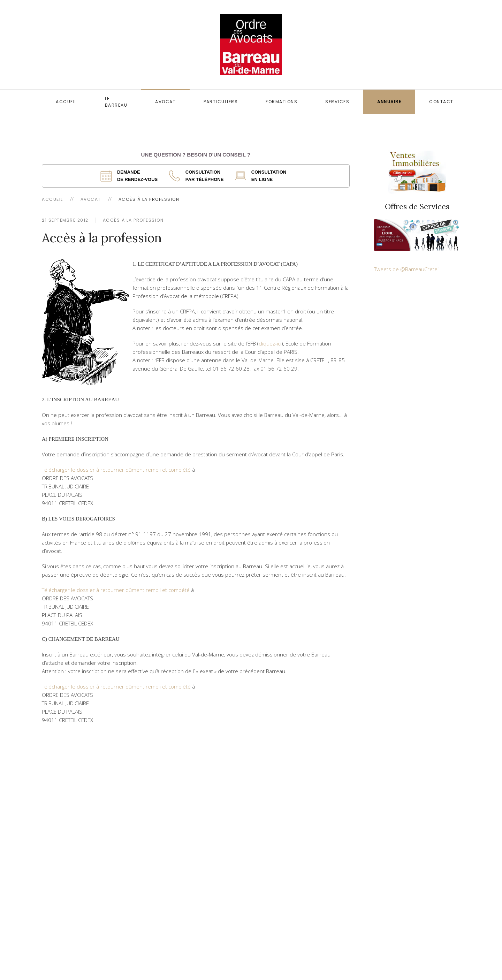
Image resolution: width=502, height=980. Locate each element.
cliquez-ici (270, 343)
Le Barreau (116, 102)
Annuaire (389, 102)
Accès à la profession (133, 220)
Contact (441, 102)
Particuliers (221, 102)
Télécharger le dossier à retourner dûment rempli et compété (116, 590)
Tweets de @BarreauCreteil (407, 269)
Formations (282, 102)
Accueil (66, 102)
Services (337, 102)
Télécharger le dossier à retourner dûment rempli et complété (116, 470)
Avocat (165, 102)
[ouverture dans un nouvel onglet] (131, 176)
